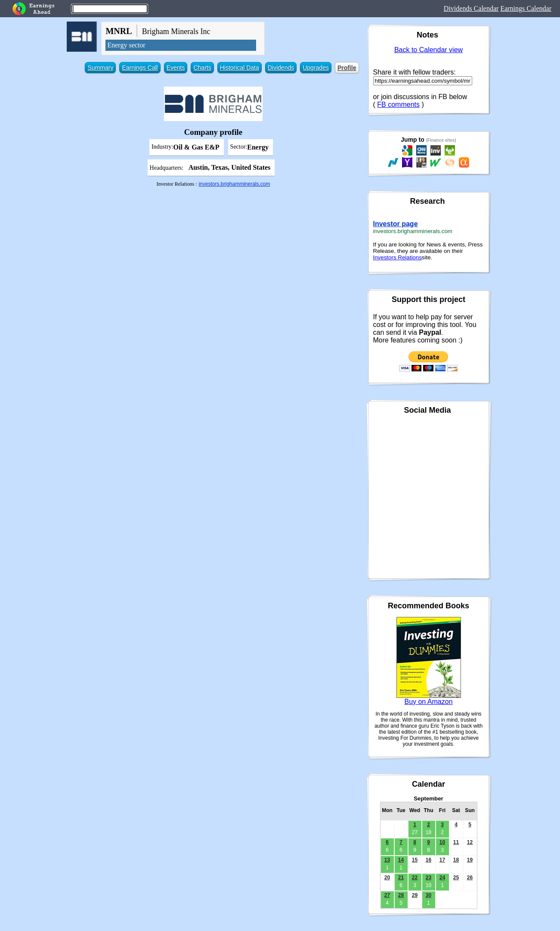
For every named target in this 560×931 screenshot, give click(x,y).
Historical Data (240, 68)
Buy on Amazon (428, 702)
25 (456, 878)
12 (470, 842)
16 (429, 860)
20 (387, 878)
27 (387, 895)
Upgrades (316, 68)
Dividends (281, 68)
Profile (347, 68)
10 (442, 842)
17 (442, 860)
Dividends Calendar (471, 8)
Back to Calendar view (429, 50)
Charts (202, 68)
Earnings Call (140, 68)
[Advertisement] (213, 250)
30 (429, 895)
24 (442, 878)
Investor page (396, 224)
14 (401, 860)
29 (415, 895)
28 (401, 895)
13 (387, 860)
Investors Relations (398, 257)
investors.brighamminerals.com (234, 184)
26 (470, 878)
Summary (100, 68)
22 (415, 878)
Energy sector (126, 45)
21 (401, 878)
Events (176, 68)
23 (429, 878)
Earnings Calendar (526, 8)
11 (456, 842)
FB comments (398, 104)
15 (415, 860)
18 (456, 860)
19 (470, 860)
